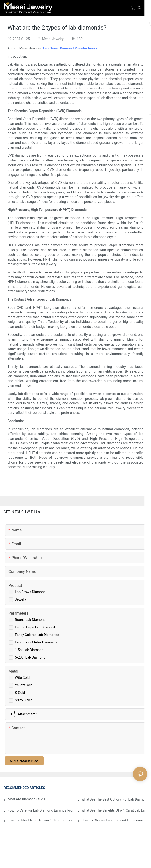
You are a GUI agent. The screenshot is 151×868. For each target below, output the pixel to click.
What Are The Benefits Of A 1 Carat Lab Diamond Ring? (114, 810)
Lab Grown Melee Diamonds (36, 642)
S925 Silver (23, 700)
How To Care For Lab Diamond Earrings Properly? (40, 810)
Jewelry (21, 599)
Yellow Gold (24, 685)
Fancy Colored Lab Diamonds (37, 635)
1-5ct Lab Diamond (29, 650)
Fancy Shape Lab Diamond (35, 627)
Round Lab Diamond (30, 620)
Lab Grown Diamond (30, 592)
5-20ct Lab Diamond (30, 657)
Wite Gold (22, 678)
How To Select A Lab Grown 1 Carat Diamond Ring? (40, 820)
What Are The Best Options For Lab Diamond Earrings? (114, 799)
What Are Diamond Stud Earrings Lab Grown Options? (26, 799)
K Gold (20, 693)
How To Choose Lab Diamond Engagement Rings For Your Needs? (114, 820)
